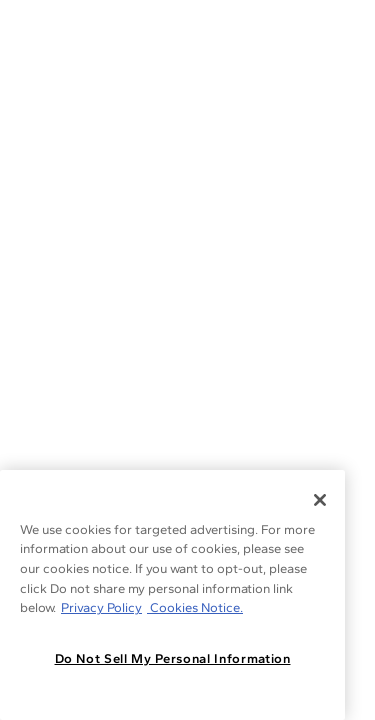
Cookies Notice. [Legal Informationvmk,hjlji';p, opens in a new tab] (195, 607)
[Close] (320, 500)
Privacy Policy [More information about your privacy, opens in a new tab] (101, 607)
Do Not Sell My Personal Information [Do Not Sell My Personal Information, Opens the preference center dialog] (173, 658)
